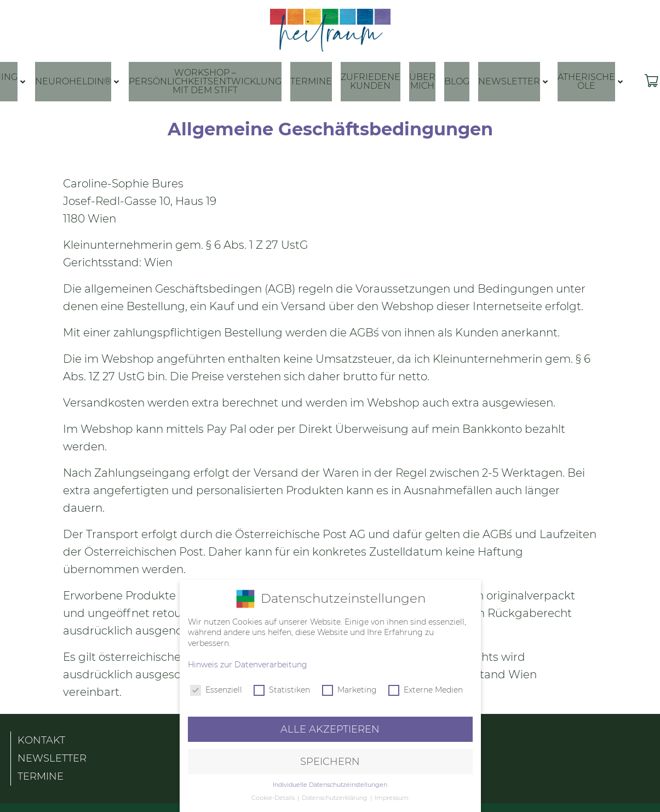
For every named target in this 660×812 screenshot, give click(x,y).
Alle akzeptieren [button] (330, 729)
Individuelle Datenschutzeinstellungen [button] (330, 785)
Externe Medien (426, 690)
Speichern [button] (330, 761)
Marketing (349, 690)
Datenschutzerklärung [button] (335, 798)
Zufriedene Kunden (371, 81)
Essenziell (216, 690)
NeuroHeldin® (73, 81)
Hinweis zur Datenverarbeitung (248, 665)
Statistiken (282, 690)
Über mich (422, 81)
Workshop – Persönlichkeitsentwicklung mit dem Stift (205, 81)
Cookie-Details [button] (274, 798)
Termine (311, 81)
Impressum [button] (392, 798)
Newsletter (509, 81)
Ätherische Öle (586, 81)
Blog (457, 81)
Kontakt (41, 736)
